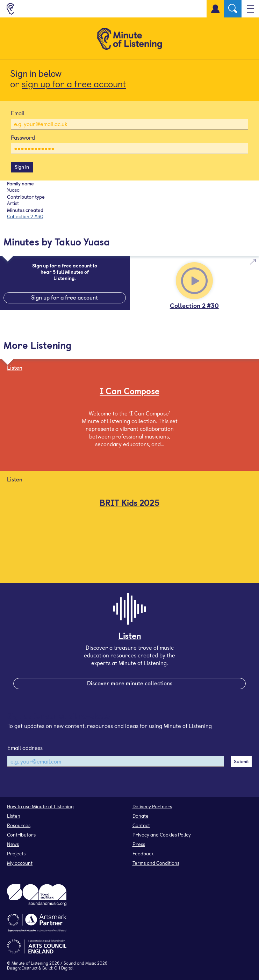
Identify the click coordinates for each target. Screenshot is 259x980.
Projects (16, 853)
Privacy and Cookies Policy (162, 835)
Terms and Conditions (156, 863)
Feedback (143, 853)
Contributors (21, 835)
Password (23, 137)
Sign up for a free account (64, 297)
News (13, 844)
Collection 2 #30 (25, 216)
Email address (25, 747)
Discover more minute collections (130, 683)
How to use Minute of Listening (40, 806)
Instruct (30, 968)
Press (139, 844)
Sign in (22, 167)
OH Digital (64, 968)
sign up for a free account (74, 84)
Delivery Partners (152, 806)
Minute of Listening (30, 963)
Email (18, 113)
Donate (141, 816)
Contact (141, 825)
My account (20, 863)
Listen (14, 816)
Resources (19, 825)
